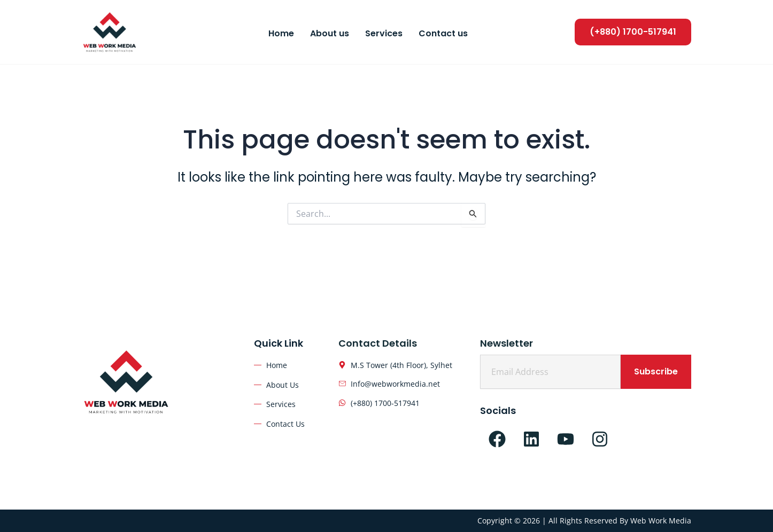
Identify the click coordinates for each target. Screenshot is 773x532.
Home (281, 33)
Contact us (443, 33)
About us (330, 33)
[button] (633, 32)
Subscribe (656, 371)
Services (384, 33)
